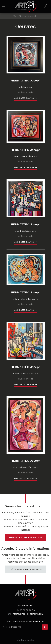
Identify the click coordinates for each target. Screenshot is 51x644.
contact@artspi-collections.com (27, 614)
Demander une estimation (26, 537)
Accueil (32, 16)
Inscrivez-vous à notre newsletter (26, 621)
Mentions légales (26, 640)
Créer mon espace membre (26, 569)
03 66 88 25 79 (27, 610)
